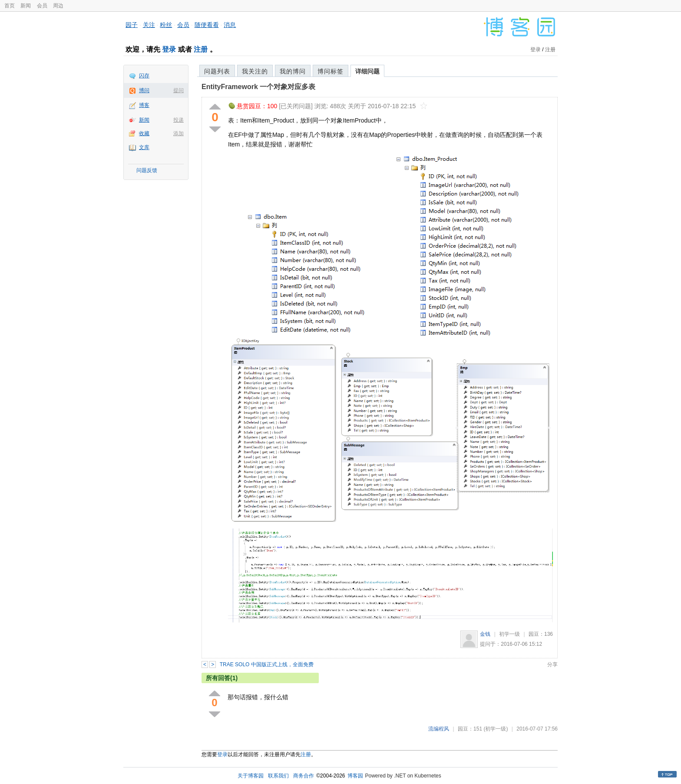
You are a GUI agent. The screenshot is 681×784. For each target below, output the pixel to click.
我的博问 (293, 71)
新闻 (26, 6)
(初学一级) (496, 729)
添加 (179, 133)
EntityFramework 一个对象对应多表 (258, 87)
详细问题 (367, 71)
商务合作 (304, 776)
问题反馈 (147, 170)
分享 (552, 664)
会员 (42, 6)
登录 (169, 49)
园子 (132, 25)
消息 (230, 25)
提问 (179, 90)
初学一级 (509, 634)
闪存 (144, 76)
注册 (201, 49)
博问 (144, 90)
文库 (144, 147)
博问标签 (331, 71)
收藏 (144, 133)
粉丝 (166, 25)
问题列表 (217, 71)
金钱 (485, 634)
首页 (10, 6)
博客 (144, 105)
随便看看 (207, 25)
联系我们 (278, 776)
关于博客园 (251, 776)
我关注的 (255, 71)
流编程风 (439, 729)
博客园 (355, 776)
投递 (179, 120)
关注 (149, 25)
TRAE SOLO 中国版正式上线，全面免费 (267, 664)
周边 (58, 6)
